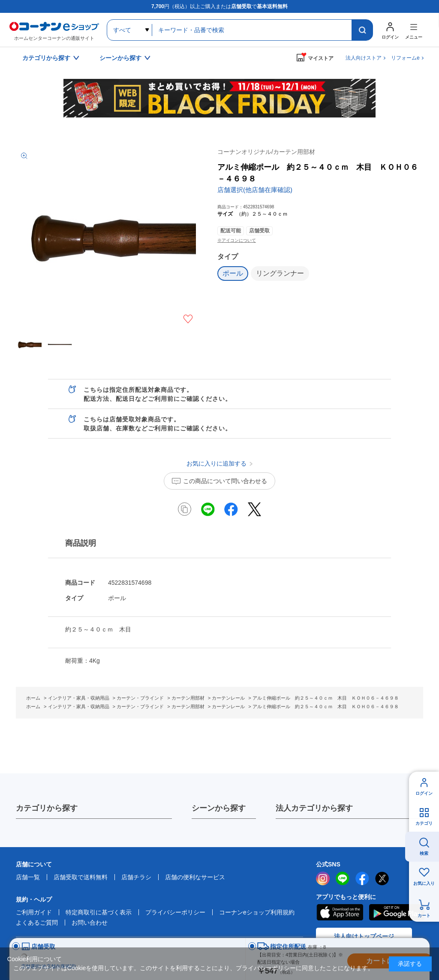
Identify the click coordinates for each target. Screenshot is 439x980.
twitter (382, 878)
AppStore (340, 912)
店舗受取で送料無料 (81, 877)
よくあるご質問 (37, 923)
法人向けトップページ (364, 936)
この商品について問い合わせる (225, 481)
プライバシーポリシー (175, 912)
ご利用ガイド (34, 912)
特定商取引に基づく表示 (99, 912)
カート (424, 915)
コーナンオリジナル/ (266, 152)
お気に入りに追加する (188, 319)
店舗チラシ (136, 877)
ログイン (424, 793)
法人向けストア (364, 58)
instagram (323, 878)
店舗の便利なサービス (195, 877)
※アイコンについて (237, 240)
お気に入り (424, 883)
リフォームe (405, 58)
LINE (343, 878)
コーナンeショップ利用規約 (257, 912)
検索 (424, 853)
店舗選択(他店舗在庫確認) (255, 190)
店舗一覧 (28, 877)
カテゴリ (424, 823)
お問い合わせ (90, 923)
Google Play (397, 912)
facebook (362, 878)
